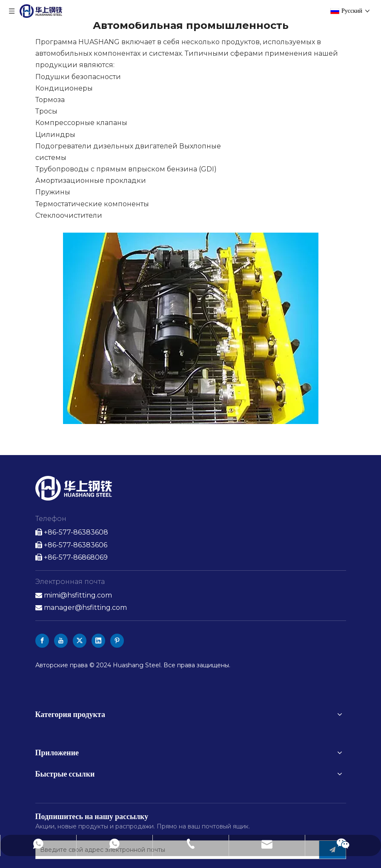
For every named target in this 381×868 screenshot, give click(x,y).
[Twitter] (80, 641)
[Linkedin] (98, 641)
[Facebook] (42, 641)
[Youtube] (61, 641)
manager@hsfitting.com (85, 608)
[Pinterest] (117, 641)
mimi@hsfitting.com (78, 595)
